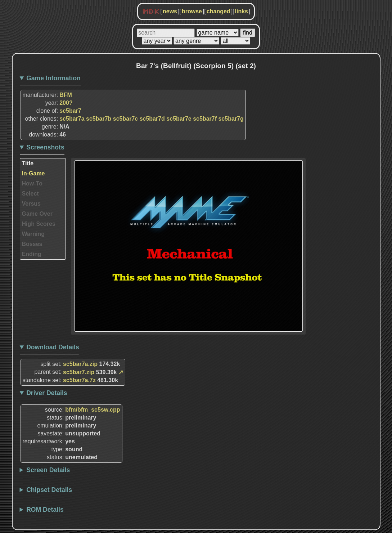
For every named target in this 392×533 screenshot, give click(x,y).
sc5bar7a (72, 119)
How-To (32, 183)
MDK (151, 12)
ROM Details (45, 510)
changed (218, 11)
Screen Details (48, 470)
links (242, 11)
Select (30, 194)
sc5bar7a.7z (79, 380)
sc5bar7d (152, 119)
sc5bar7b (99, 119)
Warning (33, 234)
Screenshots (45, 147)
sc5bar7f (205, 119)
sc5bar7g (231, 119)
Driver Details (47, 393)
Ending (32, 254)
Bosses (32, 244)
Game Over (37, 214)
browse (192, 11)
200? (66, 103)
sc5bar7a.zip (80, 364)
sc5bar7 (70, 111)
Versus (31, 204)
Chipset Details (49, 490)
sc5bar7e (179, 119)
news (170, 11)
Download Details (53, 347)
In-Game (33, 173)
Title (28, 163)
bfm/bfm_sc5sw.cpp (93, 410)
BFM (66, 95)
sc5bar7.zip (79, 372)
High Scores (39, 224)
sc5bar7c (125, 119)
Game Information (53, 78)
